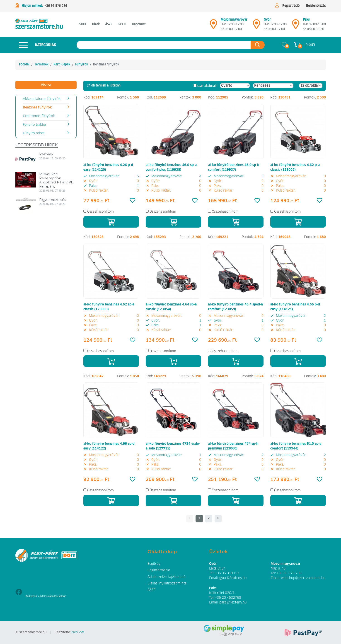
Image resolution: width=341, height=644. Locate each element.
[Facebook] (19, 592)
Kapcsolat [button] (139, 24)
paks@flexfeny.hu (233, 603)
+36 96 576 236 (56, 6)
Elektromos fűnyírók (39, 116)
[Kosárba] (111, 222)
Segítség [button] (154, 564)
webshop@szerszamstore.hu (303, 578)
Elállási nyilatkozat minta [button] (167, 584)
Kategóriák (36, 45)
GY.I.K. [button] (122, 24)
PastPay (46, 154)
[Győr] (256, 26)
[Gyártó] (235, 86)
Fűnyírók (82, 65)
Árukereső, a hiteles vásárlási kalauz (46, 596)
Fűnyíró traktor (35, 125)
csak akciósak (207, 86)
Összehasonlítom (100, 212)
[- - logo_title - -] (218, 519)
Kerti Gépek (62, 65)
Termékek (41, 65)
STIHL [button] (83, 24)
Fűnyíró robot (34, 133)
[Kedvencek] (133, 201)
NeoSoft (78, 632)
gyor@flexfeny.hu (233, 578)
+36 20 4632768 (228, 598)
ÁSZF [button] (109, 24)
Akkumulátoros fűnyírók (42, 99)
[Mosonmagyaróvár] (213, 26)
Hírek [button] (96, 24)
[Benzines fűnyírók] (39, 25)
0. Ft (310, 45)
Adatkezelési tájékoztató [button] (167, 577)
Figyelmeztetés (53, 200)
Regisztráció (291, 6)
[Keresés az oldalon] (164, 45)
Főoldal (24, 65)
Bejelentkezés (316, 6)
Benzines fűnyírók (37, 108)
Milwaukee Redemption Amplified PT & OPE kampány (56, 180)
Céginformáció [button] (159, 570)
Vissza (46, 85)
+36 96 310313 (227, 573)
